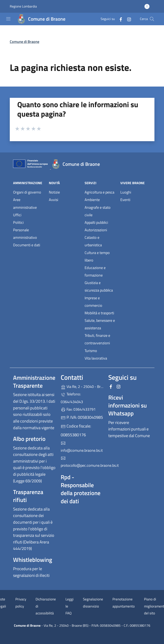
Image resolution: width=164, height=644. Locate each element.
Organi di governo (27, 192)
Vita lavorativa (96, 358)
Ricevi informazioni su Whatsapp (128, 405)
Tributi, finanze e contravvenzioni (97, 339)
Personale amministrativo (25, 234)
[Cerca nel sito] (152, 19)
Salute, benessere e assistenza (100, 324)
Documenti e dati (27, 245)
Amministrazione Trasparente (34, 382)
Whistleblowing (33, 560)
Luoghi (126, 192)
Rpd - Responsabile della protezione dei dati (81, 489)
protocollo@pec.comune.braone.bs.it (82, 462)
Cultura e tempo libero (97, 256)
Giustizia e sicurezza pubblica (99, 286)
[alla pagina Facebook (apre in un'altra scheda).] (119, 19)
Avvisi (54, 200)
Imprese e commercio (93, 302)
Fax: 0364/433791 (78, 409)
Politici (18, 222)
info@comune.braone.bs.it (82, 447)
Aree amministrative (25, 203)
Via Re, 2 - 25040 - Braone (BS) (82, 386)
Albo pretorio (29, 439)
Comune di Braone (25, 42)
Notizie (54, 192)
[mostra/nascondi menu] (8, 19)
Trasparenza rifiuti (28, 496)
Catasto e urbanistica (93, 241)
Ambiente (92, 200)
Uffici (17, 215)
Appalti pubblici (96, 222)
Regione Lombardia (23, 6)
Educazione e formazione (95, 271)
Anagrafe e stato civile (98, 211)
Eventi (125, 200)
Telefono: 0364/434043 (72, 398)
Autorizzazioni (96, 230)
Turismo (91, 351)
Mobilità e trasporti (99, 313)
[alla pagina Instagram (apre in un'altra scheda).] (127, 19)
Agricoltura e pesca (99, 192)
